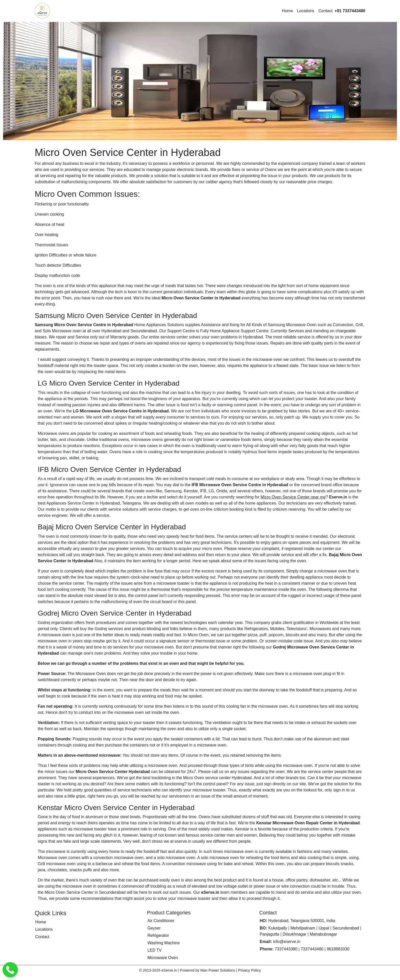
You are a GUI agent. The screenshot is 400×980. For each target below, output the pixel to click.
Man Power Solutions (218, 970)
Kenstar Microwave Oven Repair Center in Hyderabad (308, 823)
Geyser (154, 928)
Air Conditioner (161, 921)
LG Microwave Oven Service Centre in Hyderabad (121, 411)
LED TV (155, 950)
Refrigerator (158, 935)
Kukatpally (278, 928)
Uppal (324, 928)
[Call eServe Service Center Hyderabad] (10, 970)
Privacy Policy (249, 970)
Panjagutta (270, 934)
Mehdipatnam (303, 928)
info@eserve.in (287, 942)
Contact (325, 11)
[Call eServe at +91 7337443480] (350, 11)
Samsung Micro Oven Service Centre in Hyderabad (84, 325)
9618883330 (338, 949)
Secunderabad (346, 928)
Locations (306, 11)
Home (287, 11)
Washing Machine (164, 943)
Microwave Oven (163, 958)
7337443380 (286, 949)
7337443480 (312, 949)
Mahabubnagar (323, 934)
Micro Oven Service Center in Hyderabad (201, 298)
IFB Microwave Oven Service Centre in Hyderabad (240, 485)
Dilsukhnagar (295, 934)
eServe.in (210, 892)
